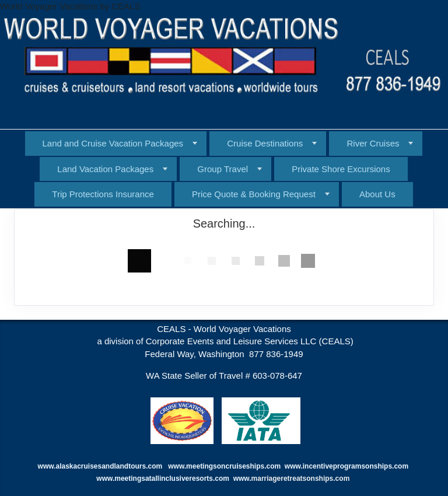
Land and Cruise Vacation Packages (113, 143)
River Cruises (373, 143)
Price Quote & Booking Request (254, 194)
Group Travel (223, 169)
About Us (377, 194)
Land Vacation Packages (105, 169)
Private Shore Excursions (341, 169)
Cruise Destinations (265, 143)
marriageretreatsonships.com (302, 478)
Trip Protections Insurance (103, 194)
